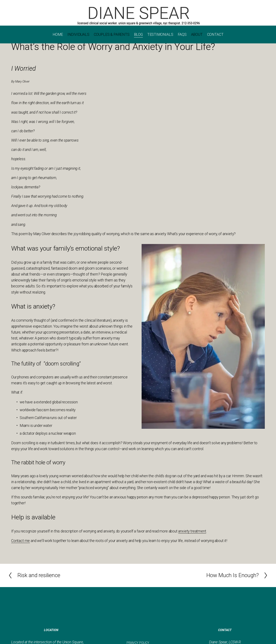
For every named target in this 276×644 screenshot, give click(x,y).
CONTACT (215, 34)
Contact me (20, 541)
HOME (58, 34)
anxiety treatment (192, 531)
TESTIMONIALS (160, 34)
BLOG (138, 34)
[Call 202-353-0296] (138, 16)
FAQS (182, 34)
